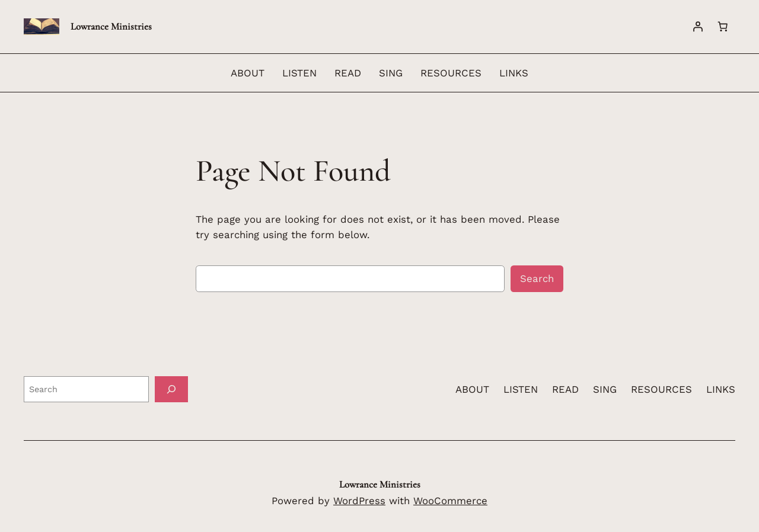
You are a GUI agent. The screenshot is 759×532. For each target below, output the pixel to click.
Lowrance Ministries (111, 26)
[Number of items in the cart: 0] (723, 27)
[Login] (698, 27)
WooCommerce (450, 501)
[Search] (171, 389)
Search (537, 278)
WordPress (359, 501)
